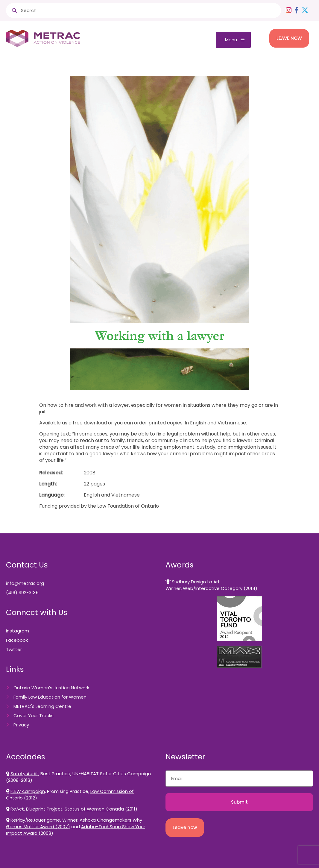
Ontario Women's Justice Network (51, 688)
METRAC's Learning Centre (42, 706)
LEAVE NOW (289, 38)
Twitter (14, 649)
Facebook (17, 640)
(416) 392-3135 (22, 592)
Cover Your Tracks (34, 716)
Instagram (18, 631)
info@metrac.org (25, 583)
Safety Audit (24, 774)
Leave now (185, 827)
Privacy (21, 725)
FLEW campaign (28, 791)
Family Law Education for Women (50, 697)
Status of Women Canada (94, 809)
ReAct (17, 809)
